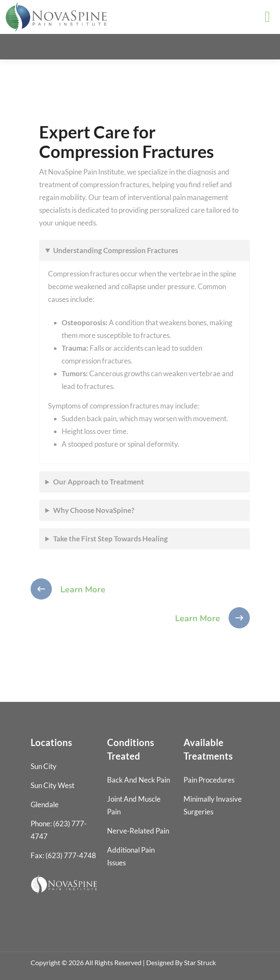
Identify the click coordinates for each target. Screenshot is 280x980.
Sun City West (52, 785)
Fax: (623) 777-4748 (63, 855)
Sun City (44, 766)
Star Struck (200, 962)
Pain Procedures (209, 780)
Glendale (45, 804)
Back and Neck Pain (139, 780)
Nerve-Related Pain (138, 831)
